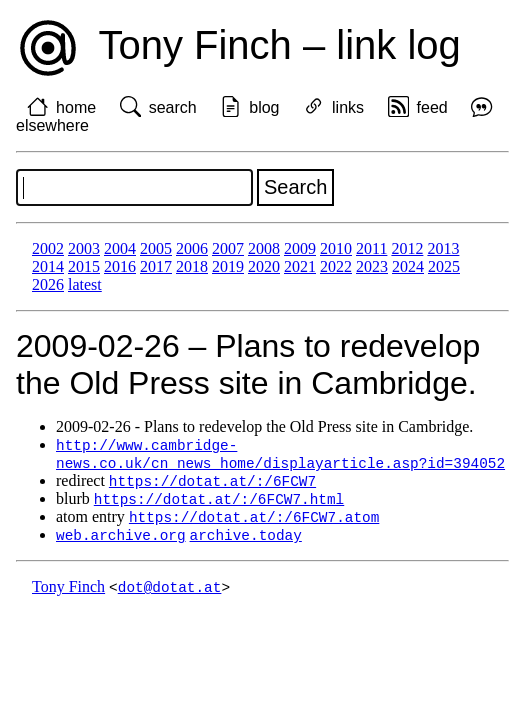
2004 (120, 248)
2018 (192, 266)
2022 (336, 266)
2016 (120, 266)
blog (264, 107)
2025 (444, 266)
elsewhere (52, 125)
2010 (336, 248)
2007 (228, 248)
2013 (443, 248)
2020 (264, 266)
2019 (228, 266)
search (173, 107)
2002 (48, 248)
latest (85, 284)
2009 (300, 248)
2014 (48, 266)
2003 (84, 248)
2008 (264, 248)
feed (432, 107)
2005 (156, 248)
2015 (84, 266)
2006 (192, 248)
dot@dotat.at (170, 593)
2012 (407, 248)
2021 (300, 266)
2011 (371, 248)
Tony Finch (68, 593)
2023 (372, 266)
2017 (156, 266)
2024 (408, 266)
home (76, 107)
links (348, 107)
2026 (48, 284)
